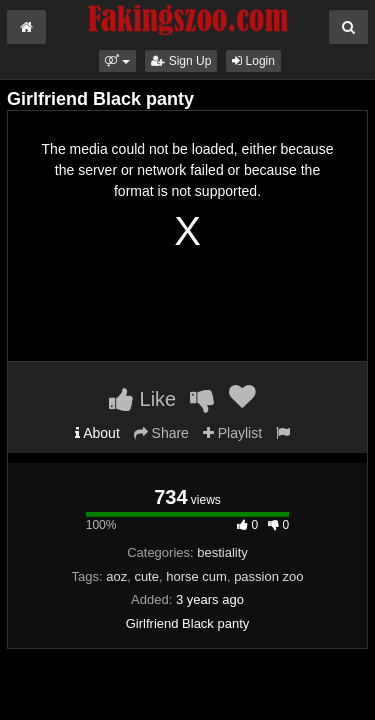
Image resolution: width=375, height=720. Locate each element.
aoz (116, 576)
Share (161, 433)
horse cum (196, 576)
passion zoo (268, 576)
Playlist (232, 433)
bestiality (222, 552)
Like (142, 399)
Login (253, 61)
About (97, 433)
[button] (117, 61)
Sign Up (181, 61)
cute (146, 576)
